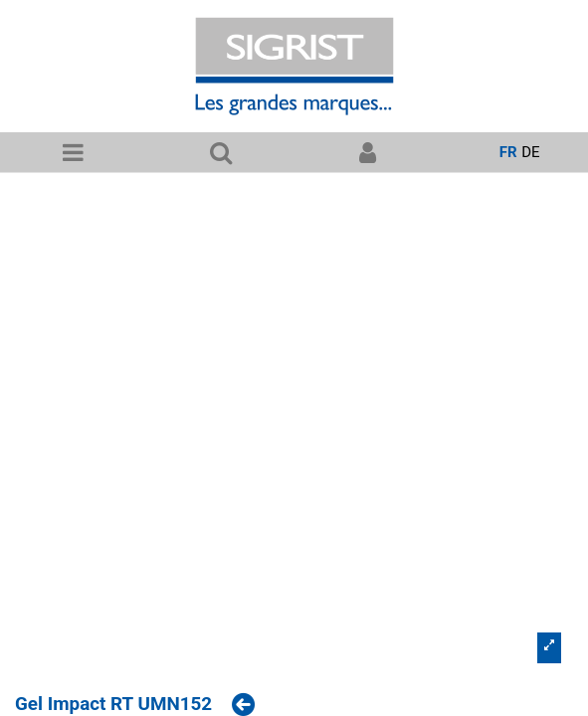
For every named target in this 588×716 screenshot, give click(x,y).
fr (508, 152)
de (530, 152)
